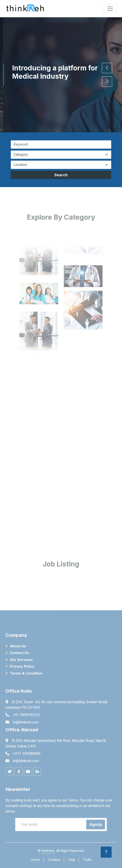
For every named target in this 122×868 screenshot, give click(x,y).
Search (61, 175)
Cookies (54, 860)
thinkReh (48, 851)
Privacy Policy (22, 666)
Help (72, 860)
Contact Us (19, 653)
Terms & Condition (26, 673)
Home (35, 860)
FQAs (87, 860)
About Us (18, 646)
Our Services (21, 660)
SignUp (96, 825)
